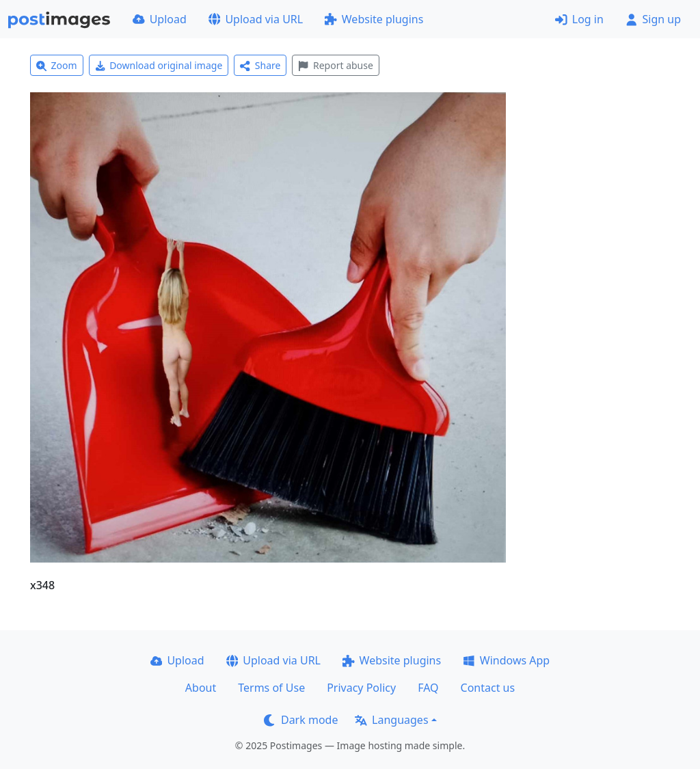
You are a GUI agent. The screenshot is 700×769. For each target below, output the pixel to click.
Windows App (506, 660)
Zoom (57, 65)
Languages (391, 720)
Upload (160, 19)
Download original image (159, 65)
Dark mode (301, 720)
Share (260, 65)
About (201, 688)
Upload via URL (256, 19)
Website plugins (374, 19)
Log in (579, 19)
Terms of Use (271, 688)
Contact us (488, 688)
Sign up (653, 19)
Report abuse (335, 65)
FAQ (428, 688)
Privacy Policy (361, 688)
